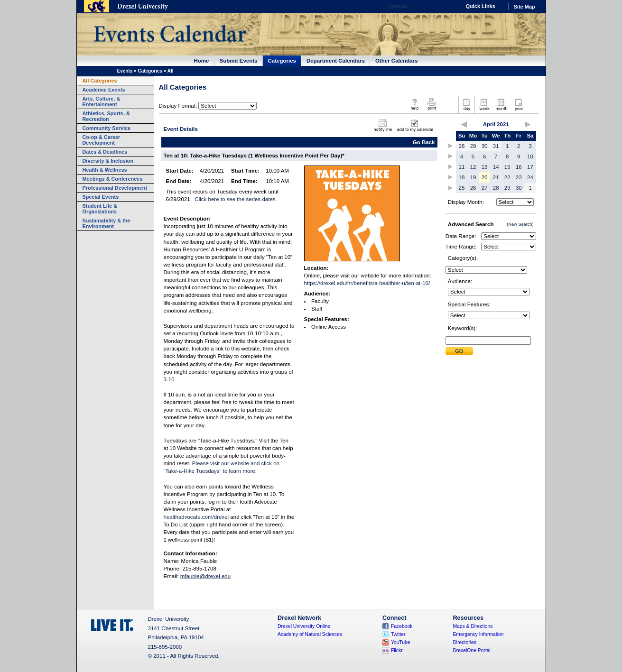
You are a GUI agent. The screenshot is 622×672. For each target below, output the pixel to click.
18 (462, 177)
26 (473, 188)
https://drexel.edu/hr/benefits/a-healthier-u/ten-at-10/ (367, 283)
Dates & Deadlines (105, 152)
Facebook (402, 626)
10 (530, 156)
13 (485, 167)
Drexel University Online (304, 626)
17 (530, 167)
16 (519, 167)
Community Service (107, 128)
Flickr (397, 650)
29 (473, 146)
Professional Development (115, 188)
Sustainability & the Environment (107, 223)
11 (462, 167)
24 (530, 177)
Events (125, 71)
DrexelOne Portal (471, 650)
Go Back (424, 142)
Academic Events (104, 90)
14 (496, 167)
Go (451, 6)
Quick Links (481, 6)
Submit (459, 351)
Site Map (525, 7)
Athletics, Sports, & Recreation (106, 116)
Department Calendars (336, 61)
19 (473, 177)
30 (485, 146)
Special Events (101, 197)
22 (507, 177)
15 (507, 167)
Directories (464, 642)
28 (462, 146)
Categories (282, 61)
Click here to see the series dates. (236, 199)
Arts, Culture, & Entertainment (102, 101)
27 (485, 188)
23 (519, 177)
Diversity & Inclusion (108, 161)
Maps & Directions (473, 626)
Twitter (398, 634)
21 (496, 177)
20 (485, 177)
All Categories (100, 81)
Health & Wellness (105, 170)
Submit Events (239, 61)
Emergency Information (478, 634)
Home (202, 61)
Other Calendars (397, 61)
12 (473, 167)
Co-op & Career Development (102, 140)
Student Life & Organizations (100, 209)
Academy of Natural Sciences (310, 634)
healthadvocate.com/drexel (196, 517)
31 (496, 146)
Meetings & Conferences (113, 179)
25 (462, 188)
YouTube (401, 642)
